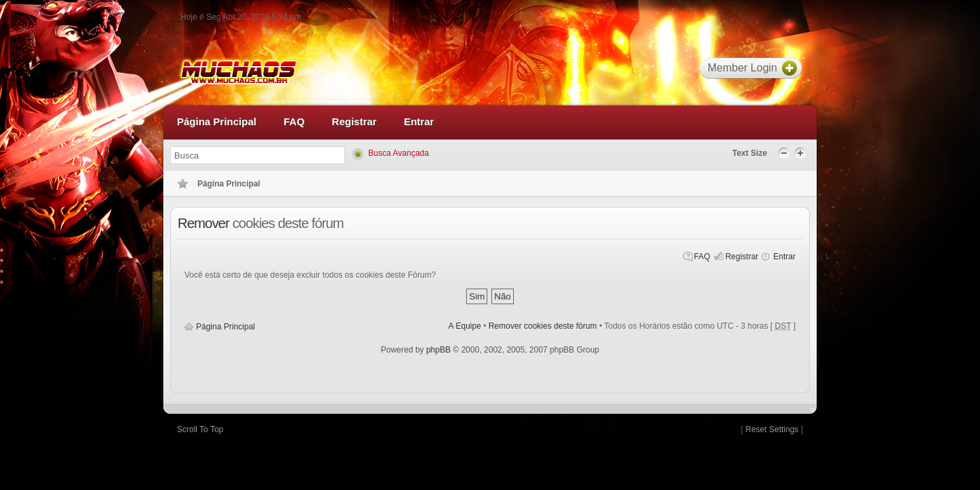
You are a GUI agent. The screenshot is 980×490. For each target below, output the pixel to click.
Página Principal (226, 327)
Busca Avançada (398, 153)
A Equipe (465, 326)
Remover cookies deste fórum (543, 326)
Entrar (784, 257)
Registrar (742, 257)
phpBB (438, 350)
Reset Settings (772, 429)
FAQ (702, 257)
